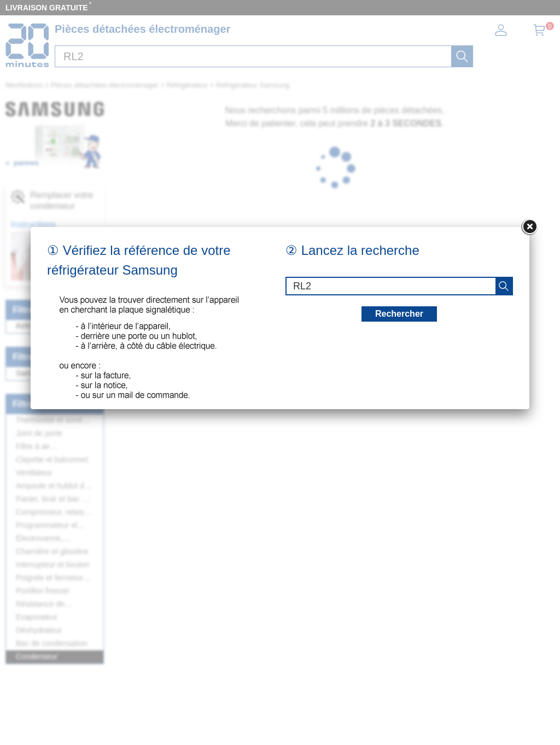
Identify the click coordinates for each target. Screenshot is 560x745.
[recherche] (504, 286)
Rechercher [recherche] (399, 314)
